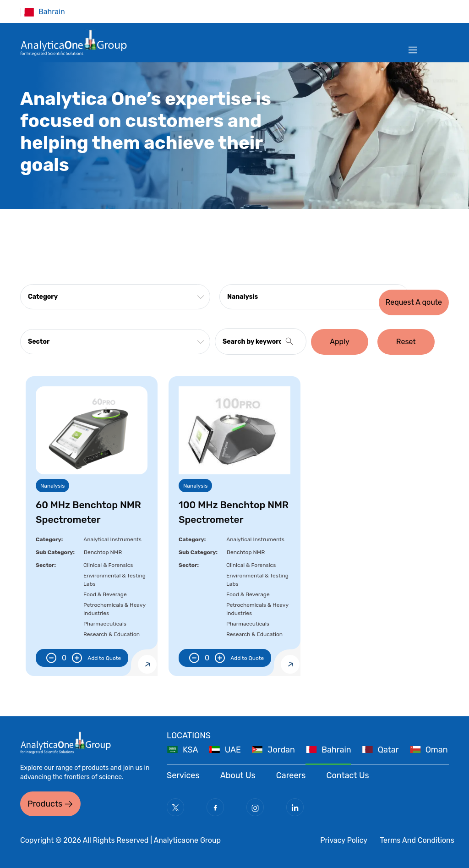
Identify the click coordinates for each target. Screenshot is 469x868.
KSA (191, 750)
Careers (291, 775)
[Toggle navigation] (413, 50)
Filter (433, 11)
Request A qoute (414, 302)
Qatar (388, 750)
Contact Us (348, 775)
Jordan (281, 750)
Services (183, 775)
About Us (238, 775)
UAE (233, 750)
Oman (437, 750)
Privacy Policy (344, 840)
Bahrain (336, 750)
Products (45, 804)
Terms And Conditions (417, 840)
